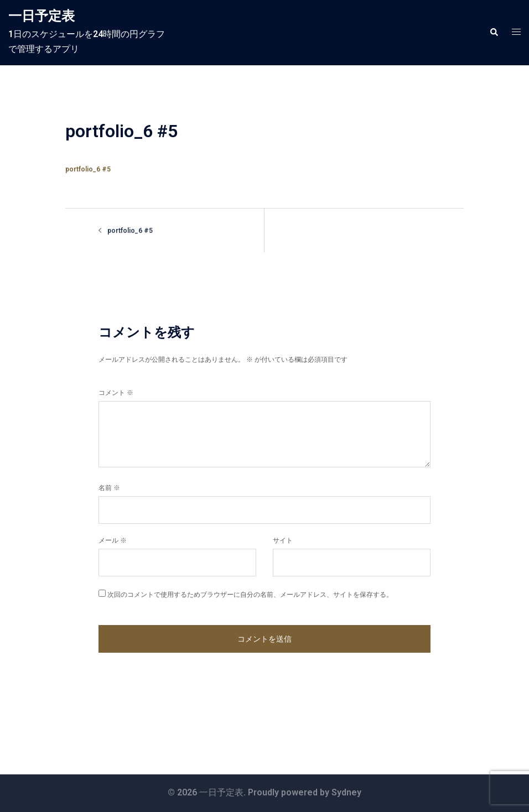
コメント (116, 393)
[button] (494, 33)
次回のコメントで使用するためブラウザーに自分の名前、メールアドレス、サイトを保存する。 (250, 595)
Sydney (346, 792)
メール (113, 540)
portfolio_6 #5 (88, 169)
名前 (109, 488)
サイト (283, 540)
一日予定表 (42, 16)
